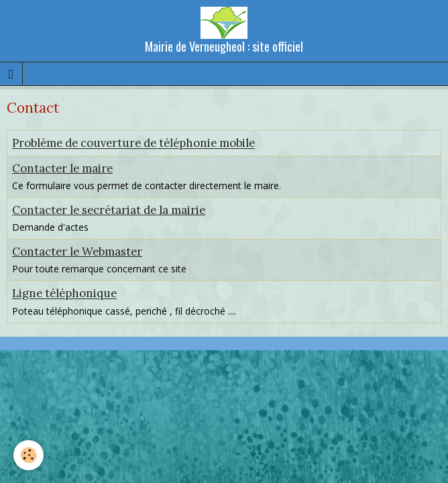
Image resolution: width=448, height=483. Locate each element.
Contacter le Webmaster (77, 252)
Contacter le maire (62, 168)
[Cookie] (29, 455)
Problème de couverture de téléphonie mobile (133, 144)
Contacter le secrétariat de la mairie (109, 210)
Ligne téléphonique (64, 294)
